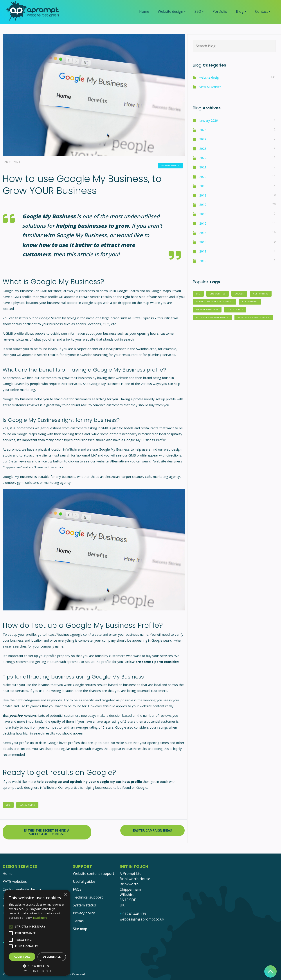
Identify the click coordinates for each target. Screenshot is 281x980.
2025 (203, 130)
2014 (203, 233)
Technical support (88, 897)
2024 (203, 139)
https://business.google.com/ (69, 634)
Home (144, 11)
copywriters (261, 294)
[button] (37, 966)
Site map (80, 929)
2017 (203, 205)
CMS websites (218, 294)
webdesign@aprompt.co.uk (142, 919)
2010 (203, 261)
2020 (203, 177)
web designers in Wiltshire (37, 787)
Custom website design (22, 889)
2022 (203, 158)
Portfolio (220, 11)
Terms (78, 921)
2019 (203, 186)
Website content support (94, 874)
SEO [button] (198, 11)
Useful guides (84, 881)
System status (84, 905)
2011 (203, 251)
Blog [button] (240, 11)
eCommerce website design (212, 318)
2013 (203, 242)
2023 (203, 149)
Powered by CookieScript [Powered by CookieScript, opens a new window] (37, 971)
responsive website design (254, 318)
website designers (207, 310)
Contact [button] (261, 11)
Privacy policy (84, 913)
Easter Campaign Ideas (152, 830)
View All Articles (210, 87)
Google (239, 294)
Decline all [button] (52, 957)
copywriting (250, 302)
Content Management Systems (214, 302)
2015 (203, 223)
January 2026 (209, 120)
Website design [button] (170, 11)
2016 (203, 214)
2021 (203, 167)
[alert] (37, 933)
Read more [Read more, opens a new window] (40, 918)
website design (170, 166)
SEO (8, 805)
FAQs (77, 889)
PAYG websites (15, 881)
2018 (203, 195)
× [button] (65, 894)
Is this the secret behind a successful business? (47, 832)
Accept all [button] (22, 957)
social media (27, 805)
